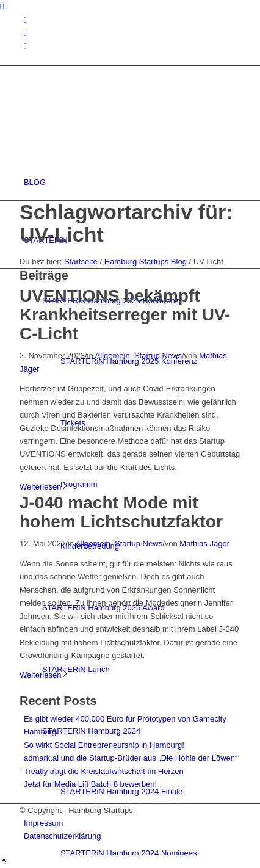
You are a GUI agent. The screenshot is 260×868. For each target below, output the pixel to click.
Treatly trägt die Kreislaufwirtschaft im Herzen (104, 771)
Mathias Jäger (204, 544)
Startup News (158, 356)
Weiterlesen (44, 487)
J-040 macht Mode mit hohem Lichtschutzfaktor (121, 512)
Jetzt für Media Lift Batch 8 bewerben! (90, 784)
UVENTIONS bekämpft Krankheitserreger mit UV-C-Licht (125, 315)
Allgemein (113, 356)
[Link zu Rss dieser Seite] (25, 46)
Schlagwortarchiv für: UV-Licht (126, 223)
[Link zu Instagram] (25, 20)
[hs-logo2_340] (111, 124)
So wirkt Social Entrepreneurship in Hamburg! (104, 745)
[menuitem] (132, 182)
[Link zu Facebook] (25, 33)
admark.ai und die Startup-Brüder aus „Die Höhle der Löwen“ (131, 758)
